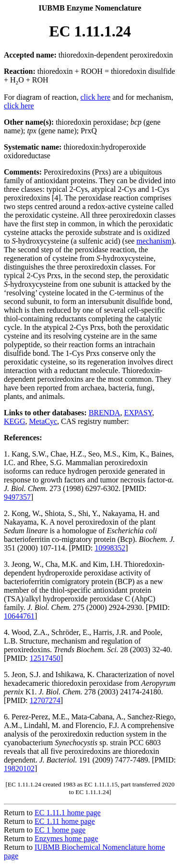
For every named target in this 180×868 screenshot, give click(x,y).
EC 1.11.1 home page (68, 813)
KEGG (14, 421)
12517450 (45, 658)
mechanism (154, 241)
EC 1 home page (60, 830)
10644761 (19, 616)
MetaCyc (43, 421)
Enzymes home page (66, 839)
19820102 (19, 768)
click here (96, 97)
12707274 (45, 700)
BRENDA (105, 413)
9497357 (17, 497)
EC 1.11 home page (65, 821)
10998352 (110, 548)
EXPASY (138, 413)
